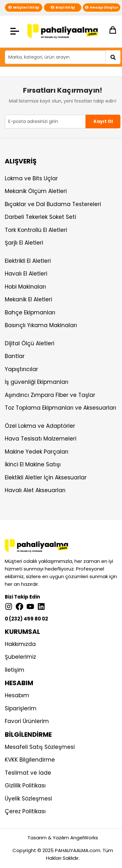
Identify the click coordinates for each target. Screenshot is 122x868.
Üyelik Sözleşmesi (28, 799)
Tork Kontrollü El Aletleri (36, 230)
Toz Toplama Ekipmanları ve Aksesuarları (61, 408)
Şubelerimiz (20, 657)
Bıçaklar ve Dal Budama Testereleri (53, 204)
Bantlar (15, 356)
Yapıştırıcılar (21, 369)
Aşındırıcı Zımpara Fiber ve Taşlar (50, 395)
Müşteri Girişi (24, 7)
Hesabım (17, 695)
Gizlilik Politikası (25, 786)
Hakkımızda (20, 644)
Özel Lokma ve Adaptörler (40, 426)
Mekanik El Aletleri (28, 299)
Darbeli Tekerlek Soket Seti (40, 217)
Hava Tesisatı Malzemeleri (41, 439)
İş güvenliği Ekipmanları (37, 382)
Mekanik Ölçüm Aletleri (36, 191)
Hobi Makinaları (25, 287)
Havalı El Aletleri (26, 274)
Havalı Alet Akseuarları (35, 490)
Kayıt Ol (103, 121)
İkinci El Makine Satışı (33, 464)
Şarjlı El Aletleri (24, 243)
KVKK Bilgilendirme (30, 760)
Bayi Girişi (63, 7)
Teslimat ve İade (28, 773)
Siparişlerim (21, 708)
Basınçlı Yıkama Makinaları (41, 325)
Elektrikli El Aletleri (28, 261)
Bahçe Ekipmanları (30, 312)
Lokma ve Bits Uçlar (31, 178)
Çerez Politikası (25, 811)
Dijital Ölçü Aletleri (30, 343)
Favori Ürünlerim (27, 721)
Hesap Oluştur (102, 7)
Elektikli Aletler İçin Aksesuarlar (46, 477)
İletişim (15, 670)
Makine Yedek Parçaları (37, 452)
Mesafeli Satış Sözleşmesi (40, 747)
